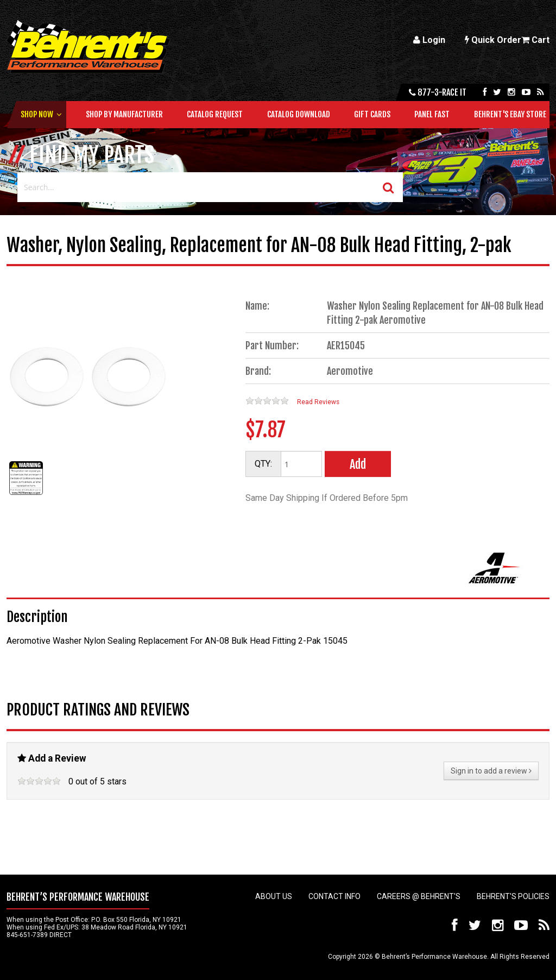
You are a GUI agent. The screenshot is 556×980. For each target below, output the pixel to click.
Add (358, 464)
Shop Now (37, 114)
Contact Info (334, 896)
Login (429, 40)
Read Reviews (318, 402)
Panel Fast (432, 114)
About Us (274, 896)
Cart (535, 40)
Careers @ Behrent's (419, 896)
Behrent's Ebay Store (510, 114)
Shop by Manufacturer (124, 114)
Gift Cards (372, 114)
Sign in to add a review (491, 771)
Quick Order (493, 40)
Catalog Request (215, 114)
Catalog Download (299, 114)
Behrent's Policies (513, 896)
